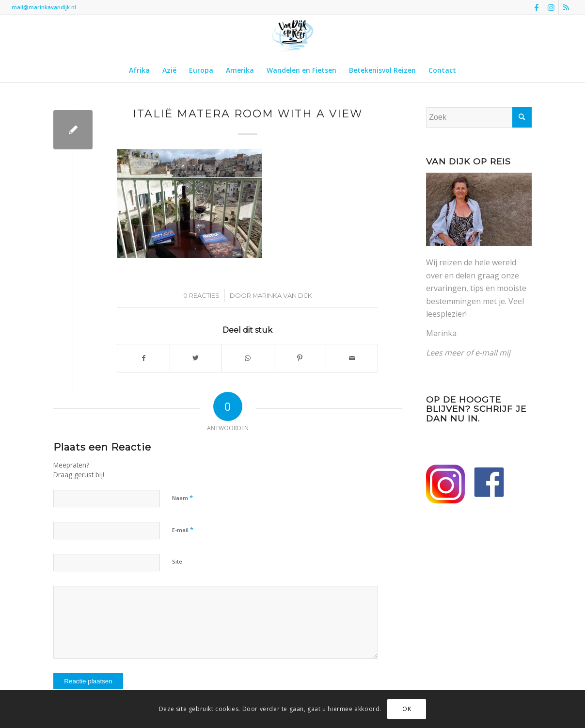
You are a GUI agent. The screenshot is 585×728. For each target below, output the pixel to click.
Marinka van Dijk (282, 295)
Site (177, 561)
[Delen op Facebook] (143, 358)
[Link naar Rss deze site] (566, 7)
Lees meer (445, 353)
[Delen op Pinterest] (300, 358)
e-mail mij (493, 353)
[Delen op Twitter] (196, 358)
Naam (182, 498)
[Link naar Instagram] (551, 7)
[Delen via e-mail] (352, 358)
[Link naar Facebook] (537, 7)
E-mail (183, 530)
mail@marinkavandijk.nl (44, 7)
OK (407, 709)
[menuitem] (139, 70)
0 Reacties (201, 295)
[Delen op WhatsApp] (248, 358)
